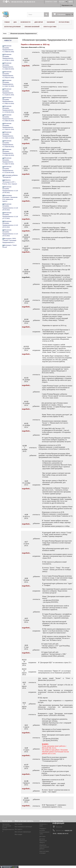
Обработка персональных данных (44, 847)
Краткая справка (64, 22)
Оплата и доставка (50, 27)
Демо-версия (39, 22)
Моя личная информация (23, 832)
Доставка (42, 836)
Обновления (51, 22)
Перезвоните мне (67, 5)
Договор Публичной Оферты (43, 841)
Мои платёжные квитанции (23, 827)
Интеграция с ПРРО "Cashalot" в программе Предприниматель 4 (9, 240)
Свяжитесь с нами (51, 2)
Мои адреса (18, 829)
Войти (71, 2)
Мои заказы (18, 824)
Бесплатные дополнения (12, 27)
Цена (15, 22)
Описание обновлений (32, 27)
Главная (7, 22)
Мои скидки (18, 834)
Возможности (26, 22)
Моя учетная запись (24, 821)
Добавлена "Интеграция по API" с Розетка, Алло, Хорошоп (10, 182)
